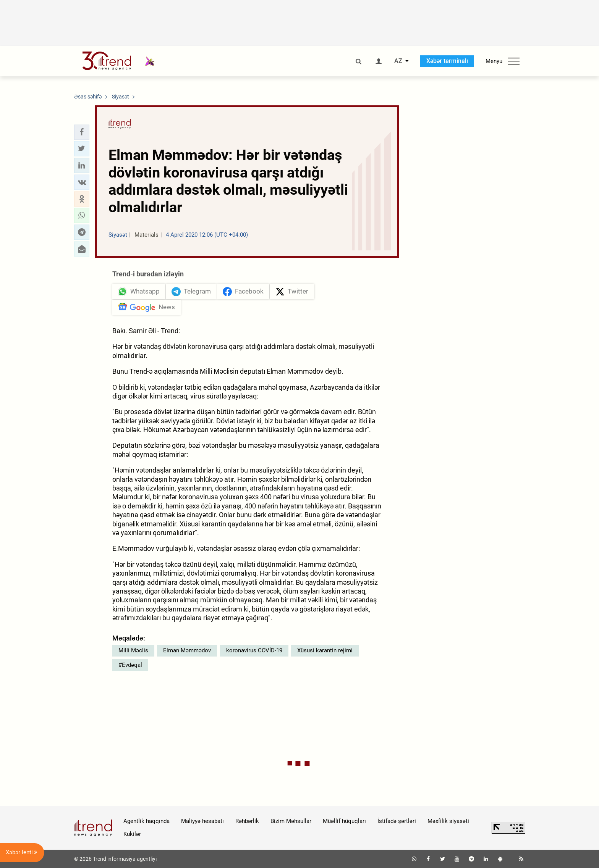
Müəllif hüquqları (344, 821)
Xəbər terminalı (447, 61)
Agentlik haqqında (147, 821)
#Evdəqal (130, 665)
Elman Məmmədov (187, 650)
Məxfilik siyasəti (448, 821)
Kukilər (132, 834)
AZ (398, 61)
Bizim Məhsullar (291, 821)
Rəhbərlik (247, 821)
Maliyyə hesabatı (202, 821)
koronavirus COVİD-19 (254, 650)
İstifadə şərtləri (397, 821)
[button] (82, 132)
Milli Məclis (133, 650)
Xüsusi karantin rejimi (325, 650)
